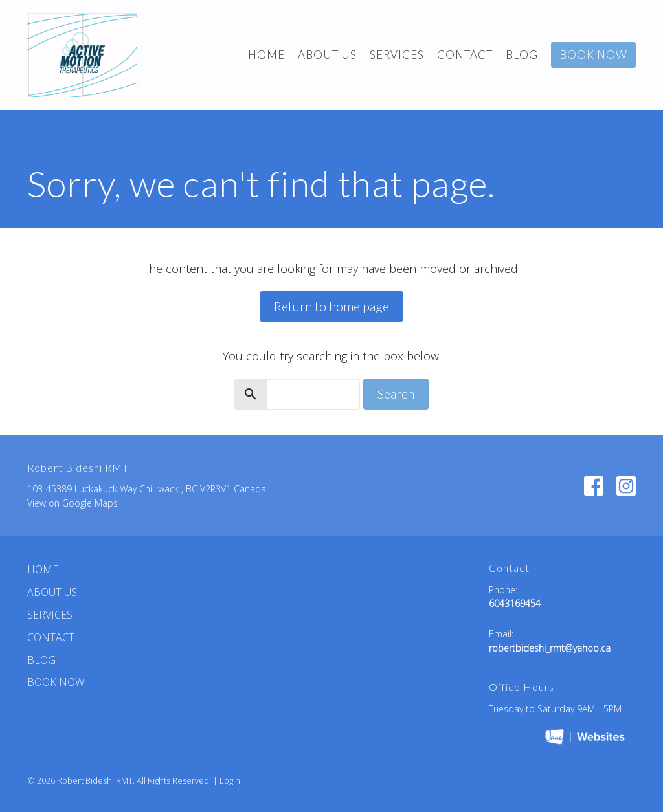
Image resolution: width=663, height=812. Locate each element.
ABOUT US (327, 55)
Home (266, 55)
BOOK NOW (593, 55)
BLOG (522, 55)
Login (230, 780)
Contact (465, 55)
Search (396, 393)
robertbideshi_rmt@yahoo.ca (550, 648)
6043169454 (515, 603)
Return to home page (331, 306)
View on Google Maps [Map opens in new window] (73, 503)
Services (397, 55)
